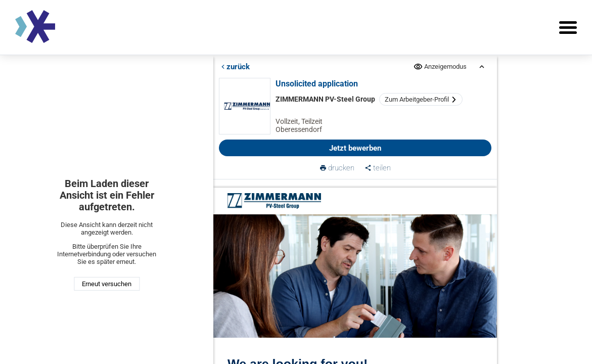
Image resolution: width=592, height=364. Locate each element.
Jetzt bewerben (356, 148)
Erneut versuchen (107, 284)
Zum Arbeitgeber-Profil (421, 99)
